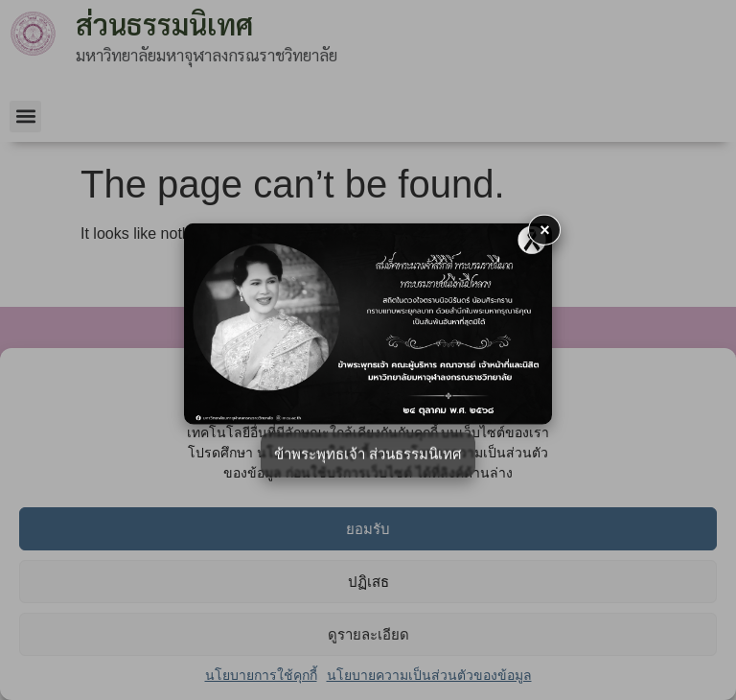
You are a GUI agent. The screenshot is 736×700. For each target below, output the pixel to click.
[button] (25, 117)
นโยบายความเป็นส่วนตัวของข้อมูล (429, 675)
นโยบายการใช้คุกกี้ (261, 675)
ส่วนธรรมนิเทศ (164, 23)
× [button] (546, 229)
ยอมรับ (368, 529)
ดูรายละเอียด (368, 634)
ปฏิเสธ (368, 582)
